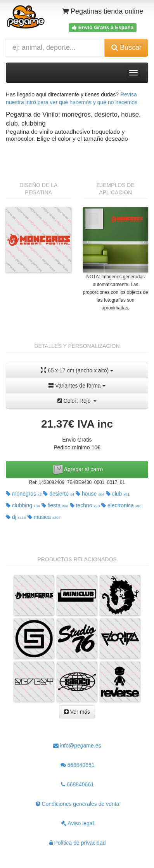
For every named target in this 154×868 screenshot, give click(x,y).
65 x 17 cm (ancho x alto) (77, 370)
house (90, 494)
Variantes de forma (77, 386)
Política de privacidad (78, 843)
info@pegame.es (77, 746)
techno (85, 505)
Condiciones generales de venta (78, 804)
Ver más (77, 712)
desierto (59, 494)
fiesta (55, 505)
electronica (121, 505)
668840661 (78, 765)
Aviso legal (77, 823)
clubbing (23, 505)
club (118, 494)
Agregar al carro (77, 470)
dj (16, 517)
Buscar (126, 47)
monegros (24, 494)
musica (44, 517)
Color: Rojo (77, 401)
